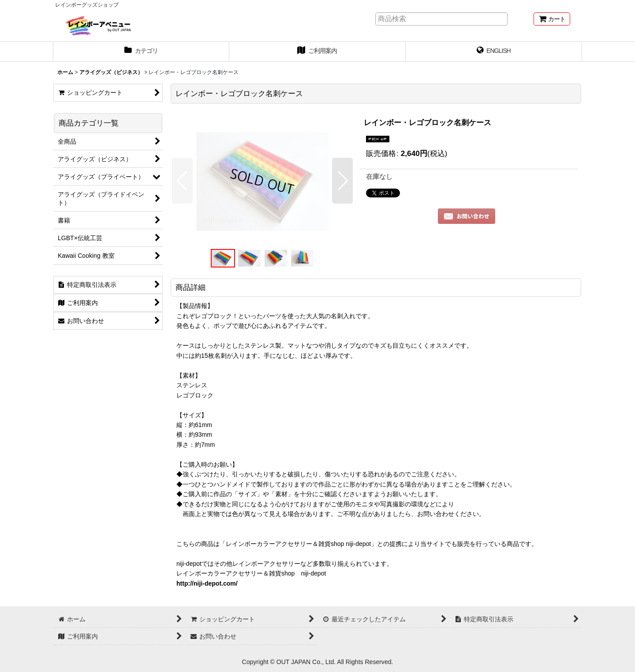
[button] (182, 181)
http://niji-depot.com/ (207, 583)
